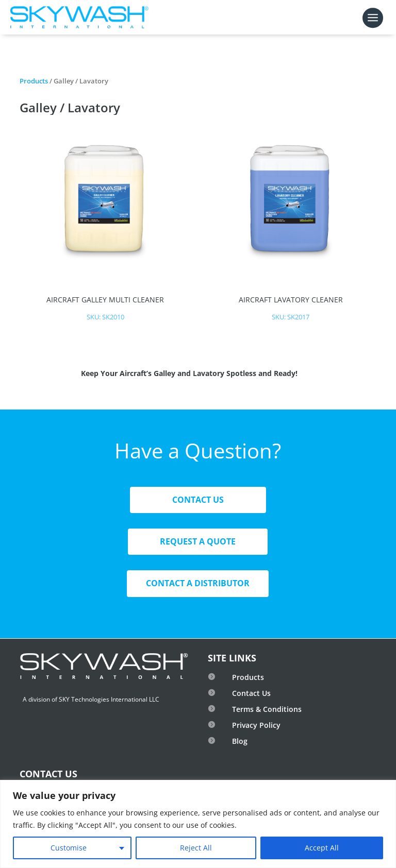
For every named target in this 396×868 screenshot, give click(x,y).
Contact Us (198, 500)
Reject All (196, 848)
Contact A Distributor (198, 583)
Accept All (322, 848)
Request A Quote (198, 541)
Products (34, 81)
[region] (198, 824)
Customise (69, 848)
